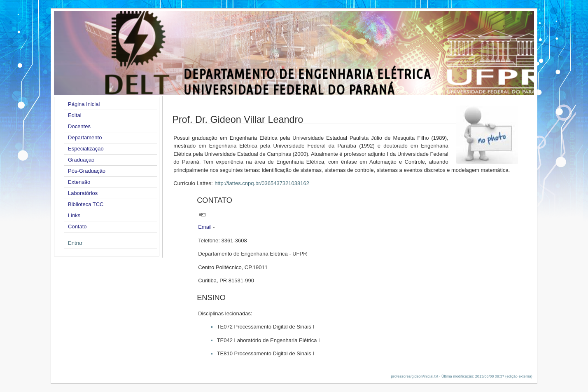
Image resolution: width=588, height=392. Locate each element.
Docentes (79, 126)
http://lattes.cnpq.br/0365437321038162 (262, 183)
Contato (77, 227)
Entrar (75, 243)
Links (74, 215)
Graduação (81, 160)
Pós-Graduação (87, 171)
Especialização (86, 149)
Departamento (85, 137)
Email (205, 227)
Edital (75, 115)
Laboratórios (83, 193)
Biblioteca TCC (86, 204)
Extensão (79, 182)
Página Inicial (84, 104)
